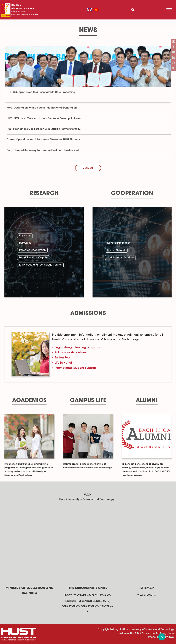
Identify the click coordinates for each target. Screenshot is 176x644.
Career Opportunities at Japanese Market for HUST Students (43, 140)
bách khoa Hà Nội (23, 9)
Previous (6, 74)
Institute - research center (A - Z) (87, 601)
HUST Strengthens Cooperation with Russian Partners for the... (44, 129)
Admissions (88, 313)
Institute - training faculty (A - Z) (88, 595)
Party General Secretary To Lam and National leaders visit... (44, 150)
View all (88, 168)
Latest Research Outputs (33, 258)
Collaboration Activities (120, 258)
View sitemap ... (147, 595)
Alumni (147, 401)
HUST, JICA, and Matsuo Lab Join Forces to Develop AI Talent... (45, 118)
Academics (29, 401)
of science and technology (25, 15)
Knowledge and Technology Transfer (40, 265)
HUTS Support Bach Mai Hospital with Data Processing (42, 92)
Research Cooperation (32, 250)
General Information (119, 243)
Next (170, 74)
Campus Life (88, 401)
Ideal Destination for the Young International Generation (42, 108)
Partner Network (116, 250)
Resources (25, 243)
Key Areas (25, 236)
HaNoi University (19, 12)
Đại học (16, 5)
